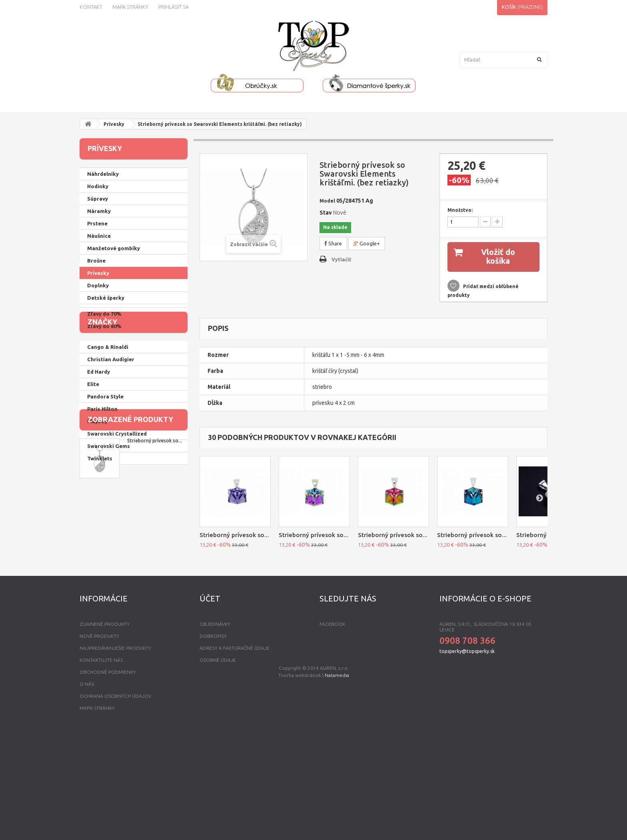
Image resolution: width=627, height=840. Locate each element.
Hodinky (98, 186)
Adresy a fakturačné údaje (235, 749)
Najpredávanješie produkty (115, 749)
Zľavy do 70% (104, 388)
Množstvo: (460, 210)
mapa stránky (97, 809)
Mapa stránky (130, 7)
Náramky (99, 211)
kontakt (91, 7)
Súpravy (98, 199)
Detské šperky (106, 298)
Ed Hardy (99, 479)
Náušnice (99, 236)
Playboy (97, 529)
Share (333, 243)
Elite (93, 492)
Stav (326, 213)
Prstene (97, 223)
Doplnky (98, 285)
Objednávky (215, 726)
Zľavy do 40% (104, 351)
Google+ (367, 243)
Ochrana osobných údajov (115, 797)
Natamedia (337, 832)
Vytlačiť (341, 260)
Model (327, 201)
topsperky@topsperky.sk (467, 753)
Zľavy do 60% (104, 376)
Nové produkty (99, 737)
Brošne (96, 261)
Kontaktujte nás (101, 761)
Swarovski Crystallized (117, 541)
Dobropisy (213, 737)
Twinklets (100, 566)
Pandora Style (105, 504)
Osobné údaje (218, 761)
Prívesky (114, 124)
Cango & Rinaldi (108, 454)
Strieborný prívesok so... (155, 616)
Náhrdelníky (103, 174)
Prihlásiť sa (174, 7)
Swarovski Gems (109, 553)
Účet (210, 700)
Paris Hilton (102, 516)
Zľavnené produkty (105, 726)
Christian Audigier (111, 467)
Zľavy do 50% (104, 364)
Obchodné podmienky (108, 773)
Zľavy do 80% (104, 401)
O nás (87, 785)
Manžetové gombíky (114, 248)
